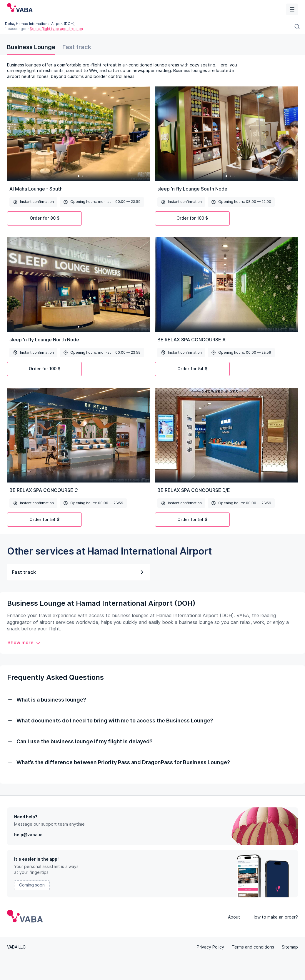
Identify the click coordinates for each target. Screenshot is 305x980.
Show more (24, 643)
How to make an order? (275, 916)
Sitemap (290, 946)
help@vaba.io (28, 834)
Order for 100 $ (192, 218)
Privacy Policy (210, 946)
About (234, 916)
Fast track (77, 47)
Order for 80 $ (45, 218)
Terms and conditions (253, 946)
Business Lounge (31, 47)
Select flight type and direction (56, 29)
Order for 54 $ (192, 369)
